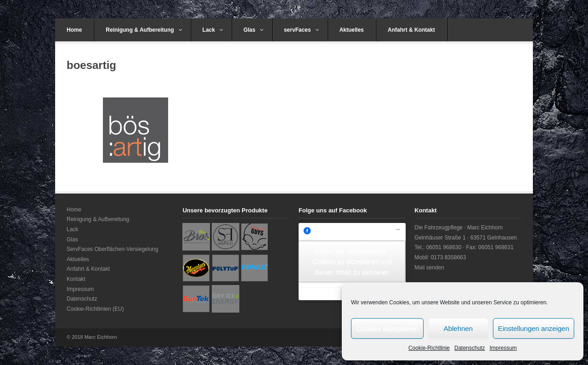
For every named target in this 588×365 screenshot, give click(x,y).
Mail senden (429, 268)
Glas (254, 30)
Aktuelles (352, 30)
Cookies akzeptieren (387, 328)
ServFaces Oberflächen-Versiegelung (112, 249)
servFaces (302, 30)
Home (74, 30)
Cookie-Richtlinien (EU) (95, 309)
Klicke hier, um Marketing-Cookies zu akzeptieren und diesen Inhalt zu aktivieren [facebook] (352, 261)
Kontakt (76, 279)
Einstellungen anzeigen (534, 328)
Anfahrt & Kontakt (411, 30)
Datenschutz (470, 348)
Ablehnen (458, 328)
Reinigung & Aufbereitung (144, 30)
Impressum (503, 348)
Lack (213, 30)
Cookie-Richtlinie (429, 348)
